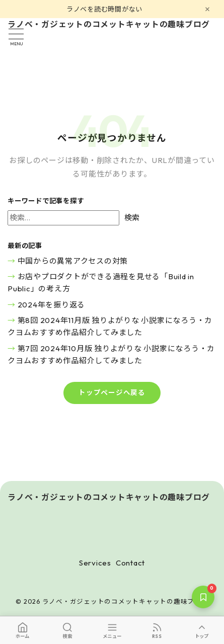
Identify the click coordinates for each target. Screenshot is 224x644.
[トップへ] (202, 630)
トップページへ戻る (112, 392)
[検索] (67, 630)
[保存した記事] (203, 597)
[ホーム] (22, 630)
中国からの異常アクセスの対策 (73, 261)
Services (95, 563)
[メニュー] (112, 630)
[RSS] (157, 630)
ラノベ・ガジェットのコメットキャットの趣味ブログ (109, 25)
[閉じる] (207, 9)
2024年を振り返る (52, 305)
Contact (130, 563)
